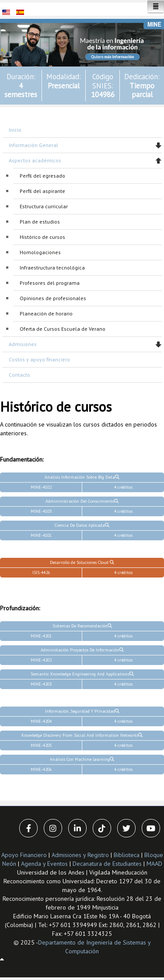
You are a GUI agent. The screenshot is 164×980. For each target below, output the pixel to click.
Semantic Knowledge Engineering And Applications (82, 674)
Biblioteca (127, 855)
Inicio (15, 130)
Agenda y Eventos (44, 864)
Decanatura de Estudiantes (107, 864)
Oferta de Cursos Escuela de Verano (63, 329)
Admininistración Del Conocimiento (82, 501)
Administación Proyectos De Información (82, 650)
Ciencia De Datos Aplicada (82, 525)
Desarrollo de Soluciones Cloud (82, 562)
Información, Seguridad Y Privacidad (82, 711)
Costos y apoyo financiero (39, 359)
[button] (82, 42)
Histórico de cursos (42, 237)
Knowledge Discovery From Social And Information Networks (82, 735)
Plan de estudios (40, 222)
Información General (33, 145)
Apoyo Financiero (24, 855)
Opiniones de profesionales (53, 298)
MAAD (154, 864)
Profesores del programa (50, 283)
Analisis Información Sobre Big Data (82, 477)
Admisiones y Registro (80, 855)
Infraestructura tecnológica (52, 268)
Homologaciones (40, 252)
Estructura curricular (44, 206)
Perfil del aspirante (42, 191)
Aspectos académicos (35, 160)
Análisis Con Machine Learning (82, 759)
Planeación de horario (46, 313)
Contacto (19, 375)
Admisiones (23, 344)
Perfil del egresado (42, 176)
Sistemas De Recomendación (82, 626)
